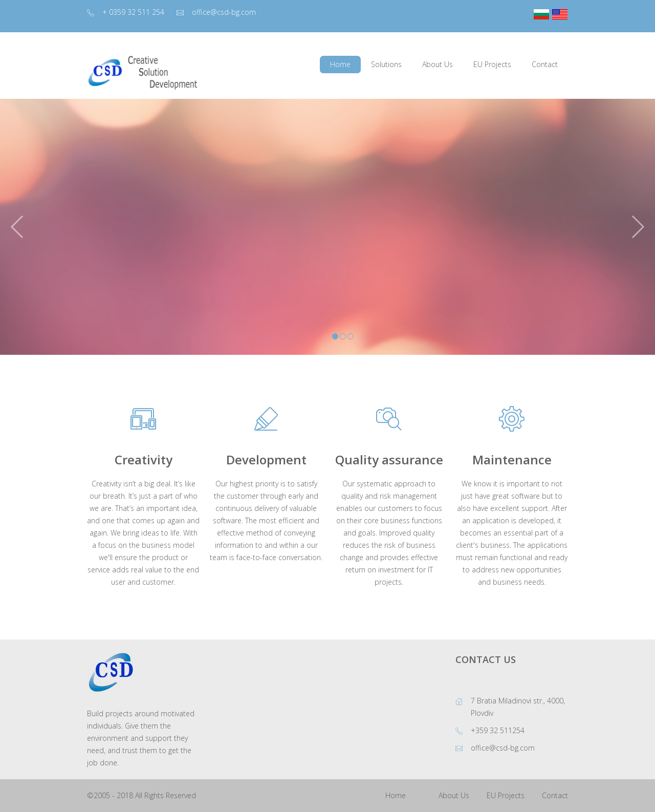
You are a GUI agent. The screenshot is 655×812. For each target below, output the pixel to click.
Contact (555, 795)
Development (266, 460)
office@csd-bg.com (224, 12)
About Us (454, 795)
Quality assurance (389, 460)
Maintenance (512, 460)
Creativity (144, 460)
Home (396, 795)
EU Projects (506, 795)
